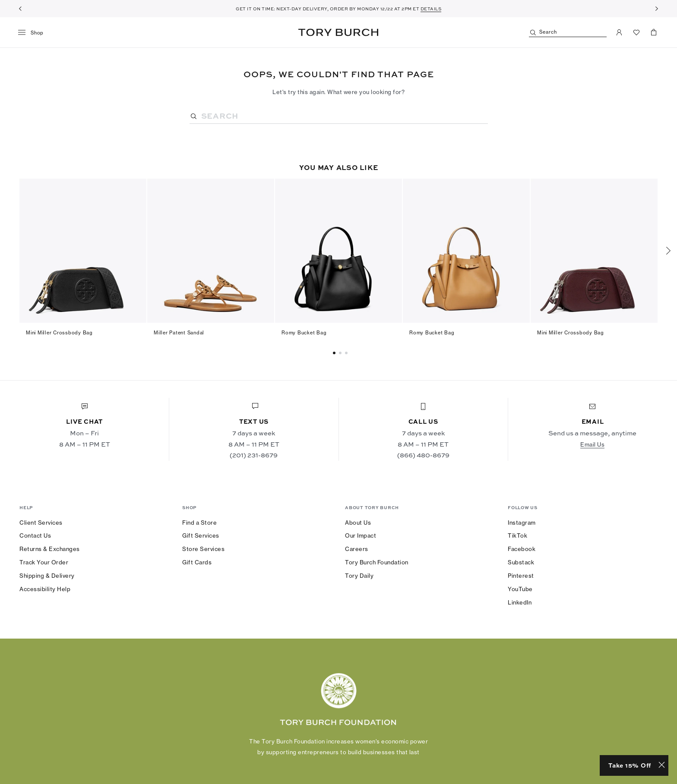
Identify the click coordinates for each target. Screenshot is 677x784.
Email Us (592, 444)
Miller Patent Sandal (179, 333)
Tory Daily (359, 576)
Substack (521, 562)
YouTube (520, 589)
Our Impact (361, 535)
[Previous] (20, 9)
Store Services (203, 549)
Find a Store (199, 523)
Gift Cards (197, 562)
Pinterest (521, 576)
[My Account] (619, 32)
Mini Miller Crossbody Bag (59, 333)
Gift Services (201, 535)
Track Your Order (44, 562)
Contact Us (35, 535)
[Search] (568, 33)
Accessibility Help (45, 589)
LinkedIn (520, 602)
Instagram (522, 523)
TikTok (517, 535)
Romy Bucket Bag (304, 333)
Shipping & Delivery (47, 576)
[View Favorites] (636, 32)
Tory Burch (338, 32)
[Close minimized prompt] (662, 765)
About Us (358, 523)
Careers (357, 549)
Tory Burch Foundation (377, 562)
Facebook (522, 549)
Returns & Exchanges (50, 549)
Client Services (41, 523)
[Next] (657, 9)
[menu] (34, 33)
